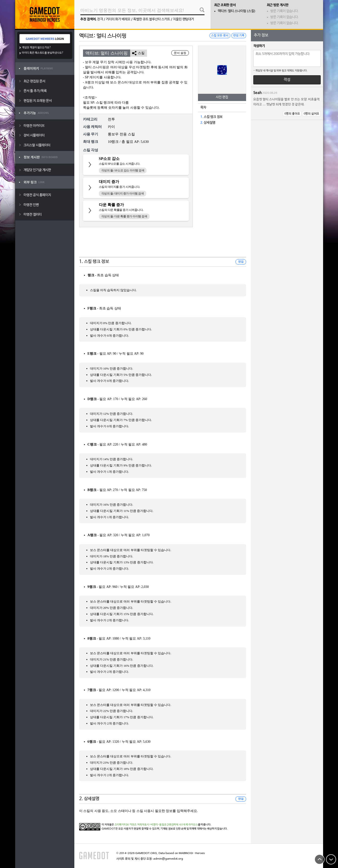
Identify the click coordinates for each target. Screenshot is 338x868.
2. (202, 123)
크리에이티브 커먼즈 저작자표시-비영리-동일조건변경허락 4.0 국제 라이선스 (156, 825)
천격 (100, 19)
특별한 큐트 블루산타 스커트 (152, 19)
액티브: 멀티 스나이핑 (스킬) (237, 11)
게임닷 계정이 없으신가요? (36, 48)
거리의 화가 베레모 (118, 19)
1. (202, 117)
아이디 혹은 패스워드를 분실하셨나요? (43, 53)
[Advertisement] (163, 245)
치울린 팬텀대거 (183, 19)
